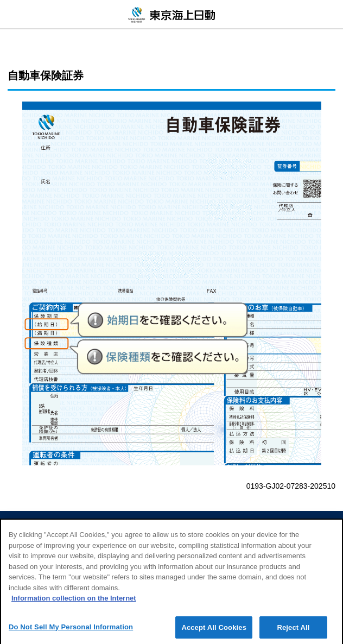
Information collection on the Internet (74, 603)
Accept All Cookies (214, 632)
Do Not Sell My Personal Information (71, 631)
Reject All (293, 632)
